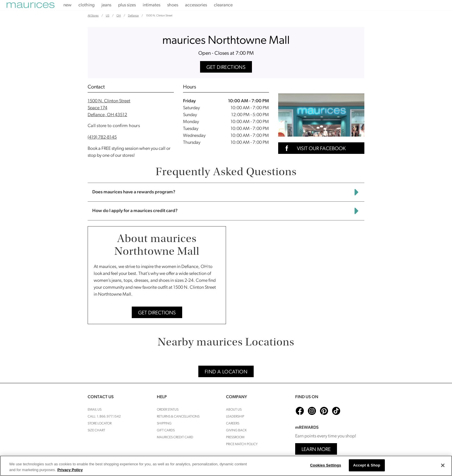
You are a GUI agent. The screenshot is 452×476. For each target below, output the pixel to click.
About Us (234, 410)
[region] (226, 466)
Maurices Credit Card (175, 437)
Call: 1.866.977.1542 (104, 417)
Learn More (316, 450)
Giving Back (236, 430)
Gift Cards (166, 430)
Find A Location (226, 372)
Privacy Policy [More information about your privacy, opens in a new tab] (70, 470)
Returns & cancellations (178, 417)
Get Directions (226, 68)
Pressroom (235, 437)
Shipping (164, 424)
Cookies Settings (326, 465)
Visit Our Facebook (314, 148)
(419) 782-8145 (102, 137)
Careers (233, 424)
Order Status (168, 410)
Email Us (95, 410)
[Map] (297, 275)
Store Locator (100, 424)
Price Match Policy (242, 444)
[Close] (443, 465)
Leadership (235, 417)
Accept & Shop (367, 465)
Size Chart (96, 430)
